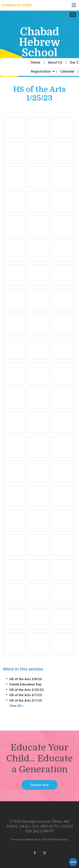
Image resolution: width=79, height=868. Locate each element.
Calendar (67, 72)
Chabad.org (31, 840)
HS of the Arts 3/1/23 (26, 701)
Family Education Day (25, 684)
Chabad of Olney (17, 5)
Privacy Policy (60, 840)
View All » (17, 706)
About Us (55, 63)
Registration (41, 72)
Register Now (40, 785)
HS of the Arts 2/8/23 (26, 679)
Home (36, 63)
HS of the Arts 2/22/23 (27, 690)
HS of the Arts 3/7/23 (26, 695)
